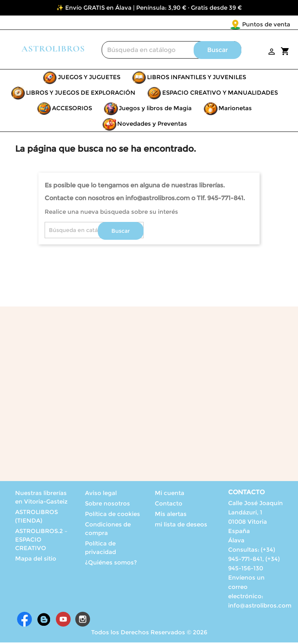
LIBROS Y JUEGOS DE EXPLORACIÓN (81, 94)
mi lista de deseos (181, 526)
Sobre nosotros (107, 505)
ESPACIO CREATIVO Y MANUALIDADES (220, 94)
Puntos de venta (220, 24)
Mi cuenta (170, 494)
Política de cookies (113, 515)
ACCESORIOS (72, 110)
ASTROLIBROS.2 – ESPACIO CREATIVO (41, 541)
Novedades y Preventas (152, 125)
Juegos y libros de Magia (155, 110)
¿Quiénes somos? (111, 564)
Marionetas (235, 110)
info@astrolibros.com (260, 607)
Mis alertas (171, 515)
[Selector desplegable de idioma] (274, 25)
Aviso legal (101, 494)
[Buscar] (172, 51)
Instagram (83, 621)
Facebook (24, 621)
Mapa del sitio (36, 560)
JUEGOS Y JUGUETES (89, 79)
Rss (44, 621)
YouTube (63, 621)
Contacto (169, 505)
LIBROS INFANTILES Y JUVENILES (197, 79)
